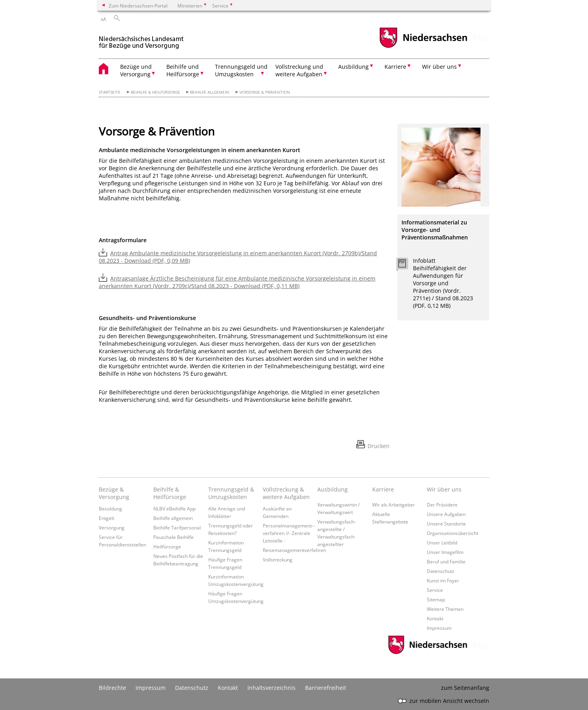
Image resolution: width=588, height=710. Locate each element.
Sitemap (436, 599)
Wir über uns (444, 489)
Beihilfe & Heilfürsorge (155, 92)
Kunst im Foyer (443, 580)
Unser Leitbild (442, 542)
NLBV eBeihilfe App (174, 508)
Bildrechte (112, 688)
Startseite (110, 92)
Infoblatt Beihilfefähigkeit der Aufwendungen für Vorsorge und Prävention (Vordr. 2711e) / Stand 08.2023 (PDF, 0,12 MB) (443, 283)
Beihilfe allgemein (210, 92)
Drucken (379, 446)
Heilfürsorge (167, 546)
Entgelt (106, 518)
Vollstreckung (278, 559)
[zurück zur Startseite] (141, 39)
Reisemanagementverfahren (294, 550)
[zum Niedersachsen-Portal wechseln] (423, 47)
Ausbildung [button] (353, 67)
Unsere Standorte (446, 524)
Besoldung (110, 508)
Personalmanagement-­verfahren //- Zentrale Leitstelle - (289, 533)
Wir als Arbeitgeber (394, 505)
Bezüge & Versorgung (114, 493)
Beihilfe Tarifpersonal (177, 527)
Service (435, 590)
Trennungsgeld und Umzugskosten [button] (241, 70)
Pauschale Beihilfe (173, 537)
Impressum (439, 628)
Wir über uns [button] (439, 67)
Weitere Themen (445, 609)
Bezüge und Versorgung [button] (136, 70)
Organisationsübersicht (452, 533)
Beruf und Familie (446, 561)
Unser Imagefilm (445, 552)
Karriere (383, 489)
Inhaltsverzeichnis (271, 688)
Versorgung (112, 527)
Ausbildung (333, 489)
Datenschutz (441, 571)
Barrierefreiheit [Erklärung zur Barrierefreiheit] (326, 688)
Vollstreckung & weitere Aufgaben (286, 493)
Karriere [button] (395, 67)
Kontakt (435, 618)
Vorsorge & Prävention (265, 92)
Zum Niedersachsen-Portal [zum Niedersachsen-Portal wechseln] (138, 6)
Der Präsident (442, 505)
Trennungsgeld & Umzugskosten (231, 493)
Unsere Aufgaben (446, 514)
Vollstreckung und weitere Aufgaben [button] (299, 70)
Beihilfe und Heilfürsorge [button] (183, 70)
